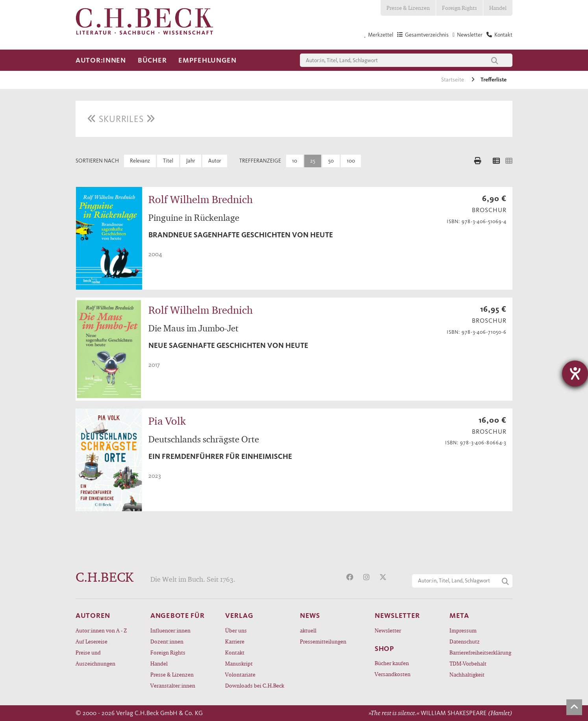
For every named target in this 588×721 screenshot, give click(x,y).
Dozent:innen (167, 641)
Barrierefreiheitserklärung (480, 652)
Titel (168, 161)
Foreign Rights (459, 8)
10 (295, 161)
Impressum (463, 630)
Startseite (453, 80)
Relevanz (140, 161)
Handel (498, 8)
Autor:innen (101, 60)
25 (313, 161)
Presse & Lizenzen (408, 8)
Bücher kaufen (392, 663)
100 (351, 161)
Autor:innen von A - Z (101, 630)
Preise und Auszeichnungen (95, 658)
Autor (215, 161)
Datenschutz (465, 641)
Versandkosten (393, 674)
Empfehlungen (207, 60)
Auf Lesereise (92, 641)
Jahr (191, 161)
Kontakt (235, 652)
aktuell (308, 630)
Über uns (236, 630)
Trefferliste (494, 80)
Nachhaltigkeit (467, 674)
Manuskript (239, 663)
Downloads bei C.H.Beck (255, 685)
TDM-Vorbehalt (468, 663)
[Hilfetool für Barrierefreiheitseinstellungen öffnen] (575, 373)
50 (331, 161)
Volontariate (240, 674)
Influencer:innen (170, 630)
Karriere (235, 641)
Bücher (152, 60)
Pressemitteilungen (323, 641)
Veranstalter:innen (173, 685)
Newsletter (388, 630)
